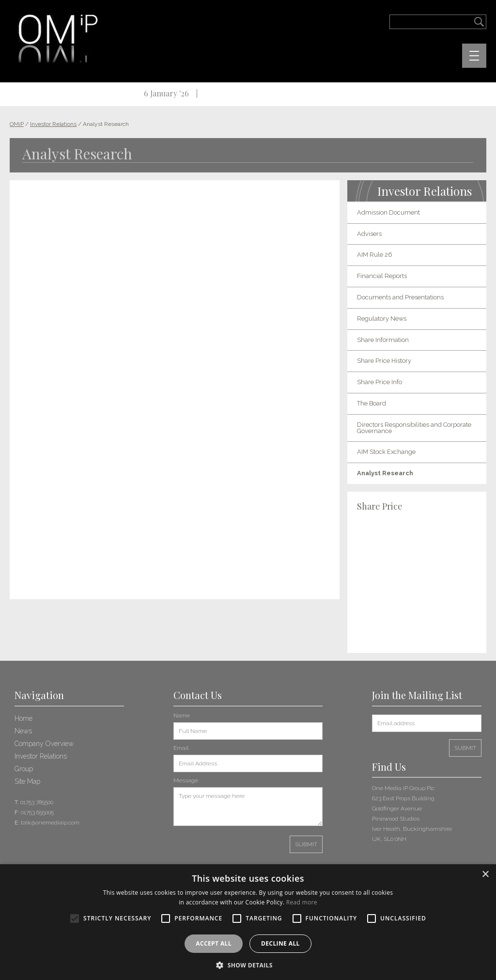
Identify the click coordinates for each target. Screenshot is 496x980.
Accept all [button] (214, 943)
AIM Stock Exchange (386, 452)
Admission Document (388, 212)
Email (181, 748)
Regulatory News (382, 319)
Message (186, 780)
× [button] (485, 875)
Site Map (27, 781)
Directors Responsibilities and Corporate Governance (414, 428)
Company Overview (44, 744)
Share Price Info (380, 382)
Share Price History (384, 361)
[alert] (248, 922)
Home (23, 718)
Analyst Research (385, 473)
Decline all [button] (280, 943)
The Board (372, 403)
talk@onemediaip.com (50, 823)
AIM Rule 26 (375, 255)
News (23, 731)
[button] (248, 964)
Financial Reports (382, 276)
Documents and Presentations (400, 297)
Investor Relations (41, 756)
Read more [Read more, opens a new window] (302, 902)
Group (24, 769)
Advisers (369, 234)
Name (182, 716)
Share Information (383, 340)
